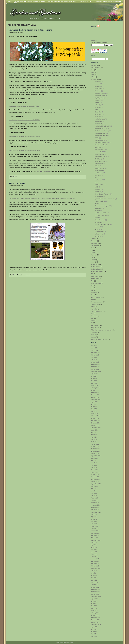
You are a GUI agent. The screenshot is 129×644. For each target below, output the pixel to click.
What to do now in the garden (99, 339)
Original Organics (100, 168)
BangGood (98, 86)
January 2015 (95, 474)
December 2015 (95, 449)
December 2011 (95, 561)
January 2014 (95, 503)
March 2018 (94, 386)
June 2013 (94, 519)
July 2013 (94, 517)
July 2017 (94, 404)
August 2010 (94, 599)
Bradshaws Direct (100, 96)
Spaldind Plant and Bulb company (105, 199)
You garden (98, 236)
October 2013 (95, 510)
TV (92, 323)
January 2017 (95, 418)
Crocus (97, 100)
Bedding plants (95, 67)
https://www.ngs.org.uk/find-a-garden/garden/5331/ (24, 106)
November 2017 (95, 395)
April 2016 (94, 439)
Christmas (94, 241)
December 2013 (95, 505)
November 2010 (95, 592)
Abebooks (98, 82)
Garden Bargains (100, 119)
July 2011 (94, 573)
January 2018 (95, 390)
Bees (92, 70)
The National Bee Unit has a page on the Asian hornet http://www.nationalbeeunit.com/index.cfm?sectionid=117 (42, 198)
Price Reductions (96, 311)
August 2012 (94, 542)
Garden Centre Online (101, 131)
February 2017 (95, 416)
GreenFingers (99, 140)
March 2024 (94, 350)
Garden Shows (95, 267)
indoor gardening (96, 283)
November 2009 (95, 620)
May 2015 (94, 465)
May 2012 (94, 550)
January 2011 (95, 587)
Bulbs (92, 77)
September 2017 (96, 399)
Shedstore (98, 192)
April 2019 (94, 360)
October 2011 (95, 566)
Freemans (98, 117)
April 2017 (94, 411)
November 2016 (95, 423)
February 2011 (95, 585)
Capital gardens (99, 98)
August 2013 (94, 514)
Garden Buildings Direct (102, 126)
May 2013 (94, 521)
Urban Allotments (100, 220)
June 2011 (94, 575)
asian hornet (26, 275)
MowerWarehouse (100, 161)
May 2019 (94, 357)
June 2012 (94, 547)
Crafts (92, 248)
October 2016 (95, 425)
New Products (95, 297)
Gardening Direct (100, 133)
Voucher (93, 335)
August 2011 (94, 571)
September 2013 (96, 512)
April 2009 (94, 636)
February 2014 (95, 500)
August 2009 (94, 627)
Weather (93, 337)
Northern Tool (99, 164)
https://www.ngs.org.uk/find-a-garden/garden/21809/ (24, 120)
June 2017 (94, 407)
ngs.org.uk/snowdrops (44, 171)
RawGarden (98, 180)
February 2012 (95, 557)
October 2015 (95, 454)
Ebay (96, 110)
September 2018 (96, 371)
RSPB (96, 187)
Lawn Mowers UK (100, 157)
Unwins (97, 218)
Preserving (94, 309)
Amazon (97, 84)
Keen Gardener (99, 154)
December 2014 (95, 477)
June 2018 (94, 378)
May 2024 (94, 346)
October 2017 (95, 397)
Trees (92, 321)
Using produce (95, 328)
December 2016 (95, 421)
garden (93, 262)
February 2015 (95, 472)
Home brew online (100, 145)
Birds (92, 72)
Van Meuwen (98, 222)
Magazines (94, 293)
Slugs (92, 318)
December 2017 (95, 392)
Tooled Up (98, 208)
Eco (92, 250)
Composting (94, 246)
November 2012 (95, 536)
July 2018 (94, 376)
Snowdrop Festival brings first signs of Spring (30, 30)
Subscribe (94, 40)
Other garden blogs (96, 302)
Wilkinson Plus (99, 234)
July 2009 (94, 629)
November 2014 (95, 479)
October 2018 (95, 369)
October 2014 (95, 482)
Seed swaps (94, 316)
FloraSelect (98, 112)
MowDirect (98, 159)
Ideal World (98, 147)
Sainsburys (98, 189)
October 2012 (95, 538)
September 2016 (96, 428)
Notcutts (97, 166)
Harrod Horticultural (100, 142)
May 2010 (94, 606)
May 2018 (94, 381)
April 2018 (94, 383)
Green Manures (95, 276)
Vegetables (94, 332)
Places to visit (95, 304)
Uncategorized (95, 325)
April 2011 (94, 580)
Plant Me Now (99, 171)
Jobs (92, 288)
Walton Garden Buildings (102, 225)
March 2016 (94, 442)
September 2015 (96, 456)
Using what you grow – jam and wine (102, 330)
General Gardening (96, 271)
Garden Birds (95, 264)
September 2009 (96, 625)
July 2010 (94, 601)
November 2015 (95, 451)
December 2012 (95, 533)
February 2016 (95, 444)
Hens (92, 281)
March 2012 (94, 554)
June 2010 (94, 604)
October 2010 (95, 594)
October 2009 (95, 622)
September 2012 (96, 540)
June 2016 (94, 435)
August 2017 (94, 402)
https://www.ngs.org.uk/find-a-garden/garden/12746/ (24, 136)
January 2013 (95, 531)
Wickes (97, 229)
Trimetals (97, 210)
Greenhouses (95, 278)
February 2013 (95, 529)
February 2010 (95, 613)
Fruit (92, 257)
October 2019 (95, 355)
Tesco (96, 203)
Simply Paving (99, 196)
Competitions (95, 243)
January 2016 (95, 446)
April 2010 (94, 608)
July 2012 (94, 545)
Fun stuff (93, 260)
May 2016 (94, 437)
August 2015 (94, 458)
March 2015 (94, 470)
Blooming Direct (99, 93)
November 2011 (95, 564)
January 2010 (95, 615)
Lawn (92, 290)
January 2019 (95, 362)
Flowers (93, 253)
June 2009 (94, 632)
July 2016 (94, 432)
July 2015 (94, 461)
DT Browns (98, 107)
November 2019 (95, 353)
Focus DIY (98, 114)
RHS (96, 182)
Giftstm (97, 138)
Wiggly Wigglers (99, 232)
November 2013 (95, 507)
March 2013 (94, 526)
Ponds (93, 307)
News (92, 300)
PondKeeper (98, 173)
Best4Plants (98, 89)
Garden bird (98, 124)
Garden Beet (98, 121)
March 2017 (94, 414)
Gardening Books (96, 269)
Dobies (97, 105)
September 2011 (96, 568)
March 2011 (94, 582)
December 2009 (95, 617)
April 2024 (94, 348)
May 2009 (94, 634)
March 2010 (94, 611)
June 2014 (94, 491)
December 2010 (95, 589)
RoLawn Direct (99, 185)
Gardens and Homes (101, 135)
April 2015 (94, 467)
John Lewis (98, 152)
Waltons (97, 227)
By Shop (93, 79)
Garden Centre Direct (101, 128)
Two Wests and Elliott (101, 213)
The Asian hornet (17, 183)
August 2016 (94, 430)
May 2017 (94, 409)
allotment (93, 65)
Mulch (15, 3)
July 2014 (94, 489)
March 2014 (94, 498)
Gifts (92, 274)
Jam (92, 285)
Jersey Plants (99, 150)
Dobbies (97, 103)
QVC (96, 178)
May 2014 (94, 493)
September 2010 (96, 597)
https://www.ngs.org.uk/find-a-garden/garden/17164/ (24, 151)
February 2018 (95, 388)
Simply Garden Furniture (102, 194)
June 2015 (94, 463)
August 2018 (94, 374)
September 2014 (96, 484)
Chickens (93, 239)
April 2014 (94, 496)
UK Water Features (100, 215)
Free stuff (94, 255)
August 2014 (94, 486)
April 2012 (94, 552)
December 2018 (95, 364)
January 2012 (95, 559)
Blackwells (98, 91)
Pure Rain (98, 175)
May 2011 (94, 578)
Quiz (92, 314)
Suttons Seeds (99, 201)
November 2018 (95, 367)
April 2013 (94, 524)
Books (93, 75)
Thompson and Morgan (102, 206)
